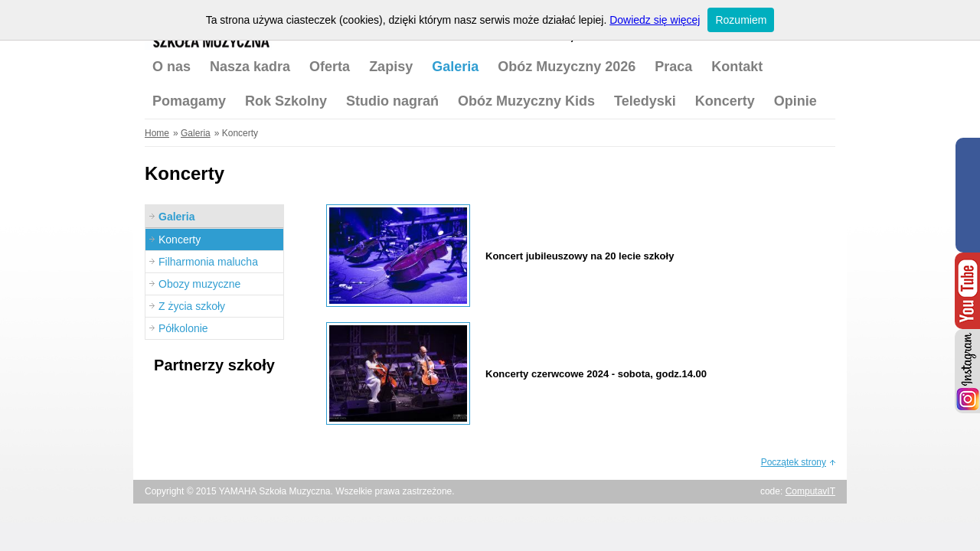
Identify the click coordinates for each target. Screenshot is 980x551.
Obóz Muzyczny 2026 (567, 67)
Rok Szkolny (286, 101)
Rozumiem (741, 20)
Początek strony (794, 462)
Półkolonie (183, 328)
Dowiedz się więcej (655, 20)
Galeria (455, 67)
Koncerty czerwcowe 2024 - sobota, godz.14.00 (596, 374)
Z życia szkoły (192, 306)
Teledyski (645, 101)
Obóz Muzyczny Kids (526, 101)
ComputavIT (810, 491)
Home (157, 133)
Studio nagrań (392, 101)
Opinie (795, 101)
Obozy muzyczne (199, 284)
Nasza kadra (250, 67)
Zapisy (391, 67)
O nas (171, 67)
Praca (673, 67)
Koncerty (725, 101)
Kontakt (737, 67)
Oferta (330, 67)
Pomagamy (189, 101)
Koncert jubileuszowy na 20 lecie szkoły (580, 256)
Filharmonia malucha (208, 262)
